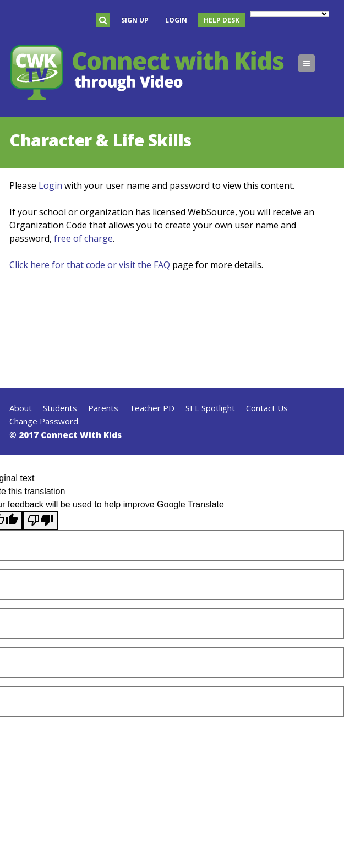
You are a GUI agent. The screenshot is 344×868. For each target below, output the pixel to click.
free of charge (83, 238)
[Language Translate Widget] (290, 14)
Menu (315, 63)
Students (60, 408)
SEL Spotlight (210, 408)
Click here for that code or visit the (81, 265)
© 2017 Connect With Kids (65, 435)
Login (176, 20)
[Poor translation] (40, 521)
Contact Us (267, 408)
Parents (103, 408)
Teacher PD (152, 408)
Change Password (44, 421)
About (21, 408)
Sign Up (135, 20)
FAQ (162, 265)
